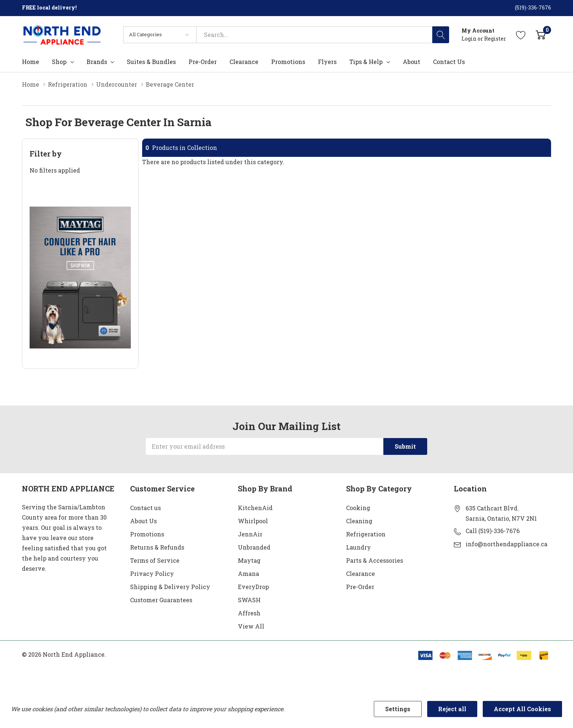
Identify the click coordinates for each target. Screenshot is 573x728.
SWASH (249, 600)
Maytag (249, 560)
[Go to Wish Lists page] (521, 35)
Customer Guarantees (161, 600)
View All (251, 626)
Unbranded (254, 547)
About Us (143, 521)
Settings (398, 709)
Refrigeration (366, 534)
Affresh (249, 613)
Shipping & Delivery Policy (170, 587)
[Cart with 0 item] (541, 35)
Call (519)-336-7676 (493, 531)
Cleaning (359, 521)
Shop (59, 62)
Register (495, 39)
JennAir (250, 534)
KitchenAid (255, 508)
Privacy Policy (152, 574)
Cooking (358, 508)
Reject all (452, 709)
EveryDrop (253, 587)
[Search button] (441, 35)
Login (470, 39)
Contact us (145, 508)
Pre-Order (360, 587)
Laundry (358, 547)
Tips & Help (366, 62)
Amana (248, 574)
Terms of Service (155, 560)
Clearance (361, 574)
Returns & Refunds (157, 547)
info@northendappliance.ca (506, 544)
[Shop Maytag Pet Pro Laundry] (80, 278)
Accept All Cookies (522, 709)
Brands (97, 62)
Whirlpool (253, 521)
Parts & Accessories (375, 560)
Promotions (147, 534)
